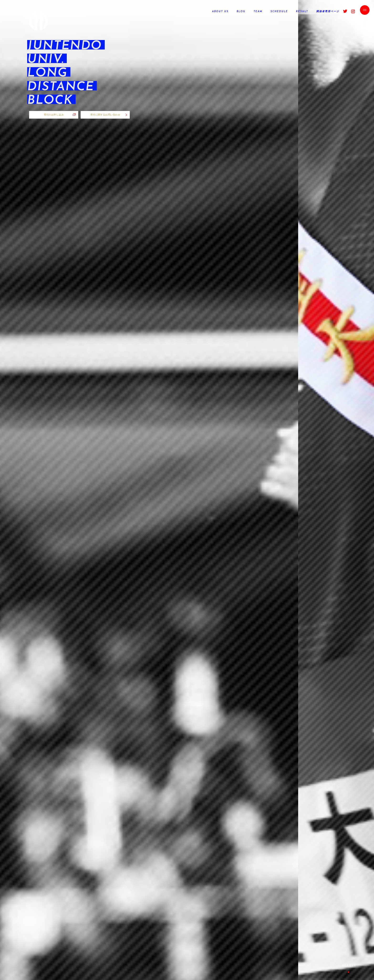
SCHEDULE (279, 12)
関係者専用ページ (328, 12)
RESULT (302, 12)
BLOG (241, 12)
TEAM (258, 12)
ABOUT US (220, 12)
